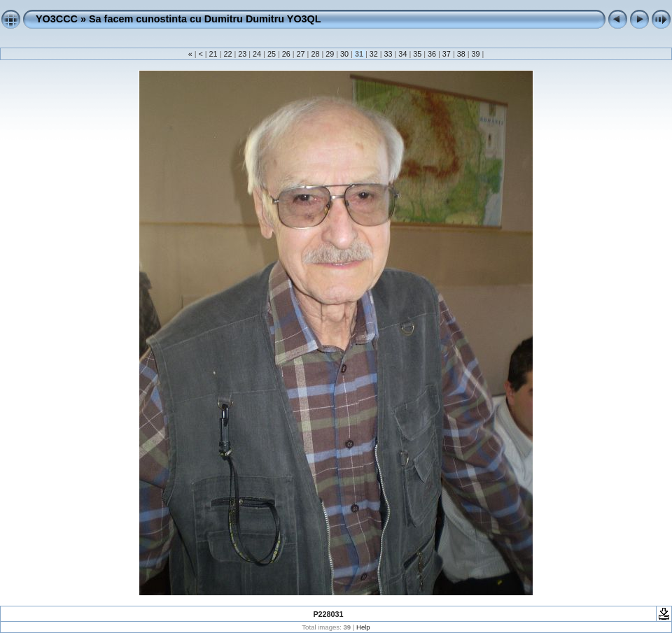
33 (388, 54)
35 (417, 54)
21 (213, 54)
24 (257, 54)
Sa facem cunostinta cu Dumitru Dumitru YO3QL (205, 19)
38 (461, 54)
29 (330, 54)
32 (374, 54)
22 (227, 54)
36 (432, 54)
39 (476, 54)
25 (272, 54)
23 (242, 54)
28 (315, 54)
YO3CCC (57, 19)
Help (363, 627)
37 (447, 54)
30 (344, 54)
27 (301, 54)
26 (286, 54)
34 (402, 54)
